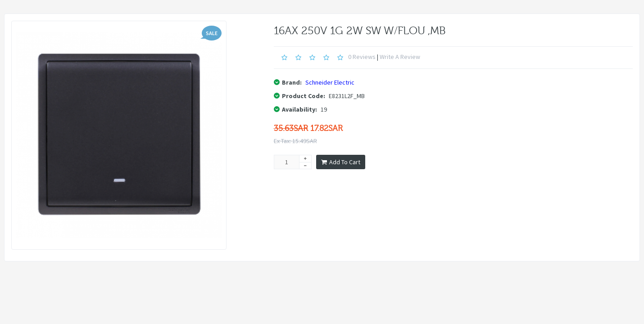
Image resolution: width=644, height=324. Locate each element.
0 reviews (362, 57)
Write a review (400, 57)
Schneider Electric (330, 82)
